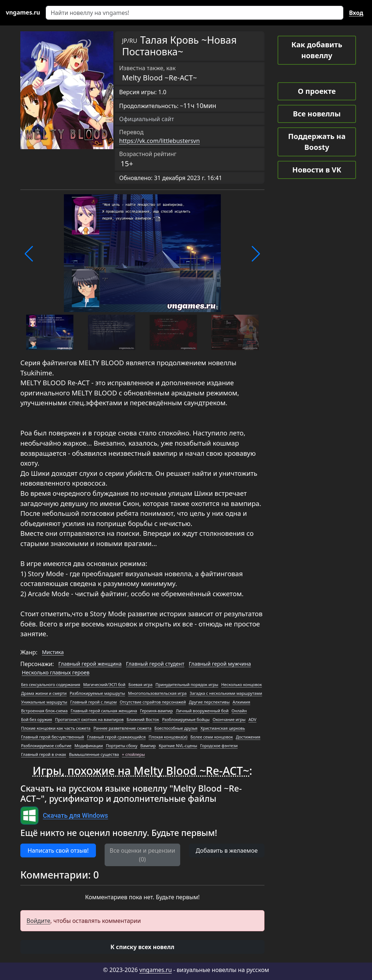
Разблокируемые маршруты (98, 693)
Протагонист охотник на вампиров (89, 719)
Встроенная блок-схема (44, 711)
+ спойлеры (134, 754)
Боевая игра (140, 684)
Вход (356, 13)
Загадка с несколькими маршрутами (226, 693)
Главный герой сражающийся (116, 737)
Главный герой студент (155, 664)
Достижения (248, 737)
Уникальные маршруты (44, 702)
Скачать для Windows (75, 816)
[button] (29, 254)
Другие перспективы (209, 702)
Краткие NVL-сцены (178, 746)
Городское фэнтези (219, 746)
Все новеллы (317, 114)
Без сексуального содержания (51, 684)
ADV (252, 719)
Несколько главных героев (56, 672)
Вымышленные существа (94, 754)
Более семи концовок (212, 737)
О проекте (317, 91)
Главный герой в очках (44, 754)
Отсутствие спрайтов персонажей (153, 702)
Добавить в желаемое (227, 850)
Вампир (148, 746)
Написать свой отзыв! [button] (58, 850)
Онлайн (239, 711)
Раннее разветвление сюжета (122, 728)
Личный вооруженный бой (202, 711)
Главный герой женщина (90, 664)
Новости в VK (317, 170)
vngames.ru (156, 970)
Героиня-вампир (156, 711)
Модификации (89, 746)
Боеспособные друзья (176, 728)
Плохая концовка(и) (168, 737)
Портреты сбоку (122, 746)
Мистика (53, 652)
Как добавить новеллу (317, 50)
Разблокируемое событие (46, 746)
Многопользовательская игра (157, 693)
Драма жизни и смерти (44, 693)
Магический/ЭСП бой (104, 684)
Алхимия (241, 702)
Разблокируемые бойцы (186, 719)
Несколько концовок (242, 684)
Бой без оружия (37, 719)
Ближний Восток (143, 719)
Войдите (39, 921)
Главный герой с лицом (93, 702)
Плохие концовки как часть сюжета (56, 728)
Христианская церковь (223, 728)
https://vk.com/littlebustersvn (159, 141)
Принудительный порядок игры (187, 684)
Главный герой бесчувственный (52, 737)
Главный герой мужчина (220, 664)
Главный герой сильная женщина (104, 711)
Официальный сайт (147, 119)
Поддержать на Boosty (317, 142)
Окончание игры (229, 719)
